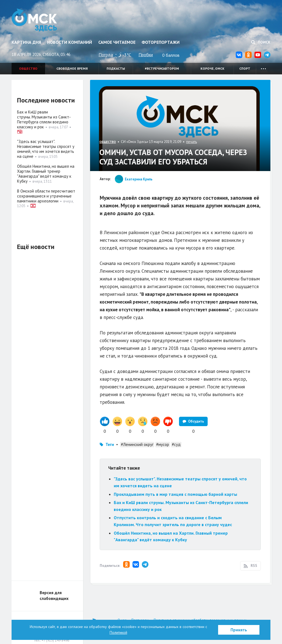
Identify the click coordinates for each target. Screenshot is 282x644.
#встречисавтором (162, 68)
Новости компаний (70, 42)
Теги (110, 444)
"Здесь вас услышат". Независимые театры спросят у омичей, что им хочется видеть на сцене (46, 149)
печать (192, 142)
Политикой (118, 632)
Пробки (146, 55)
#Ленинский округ (137, 444)
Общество (28, 68)
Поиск (261, 42)
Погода (106, 55)
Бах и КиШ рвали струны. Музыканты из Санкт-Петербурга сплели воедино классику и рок (44, 119)
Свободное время (72, 68)
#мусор (163, 444)
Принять (239, 630)
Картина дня (26, 42)
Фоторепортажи (161, 42)
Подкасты (116, 68)
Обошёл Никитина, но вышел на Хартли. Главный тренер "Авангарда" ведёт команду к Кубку (46, 174)
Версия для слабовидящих (54, 596)
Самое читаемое (117, 42)
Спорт (245, 68)
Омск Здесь (34, 20)
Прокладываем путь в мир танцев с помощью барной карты (175, 494)
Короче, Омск (212, 68)
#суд (176, 444)
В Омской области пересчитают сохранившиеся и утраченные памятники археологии (46, 196)
